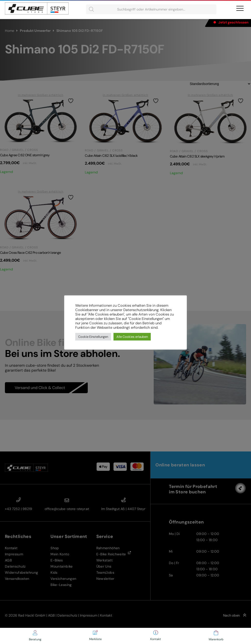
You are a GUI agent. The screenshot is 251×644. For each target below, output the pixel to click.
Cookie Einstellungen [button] (93, 337)
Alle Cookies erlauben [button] (132, 337)
